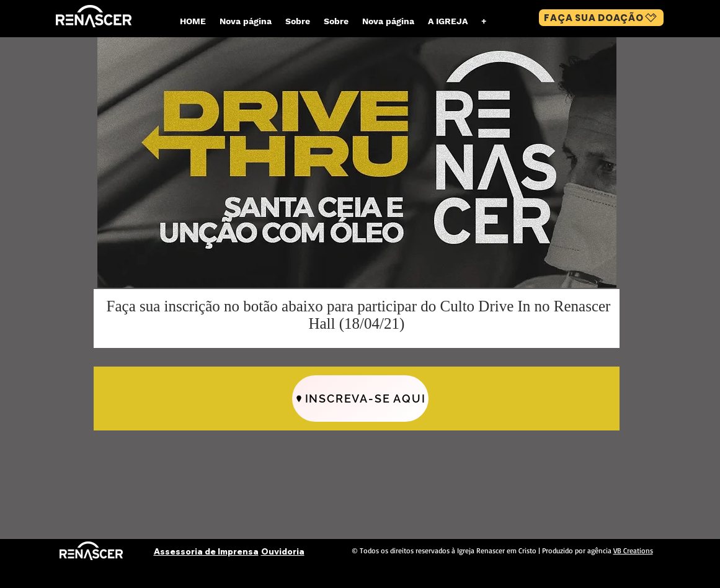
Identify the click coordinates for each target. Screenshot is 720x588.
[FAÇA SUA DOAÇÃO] (601, 18)
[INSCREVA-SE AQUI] (360, 399)
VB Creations (633, 550)
